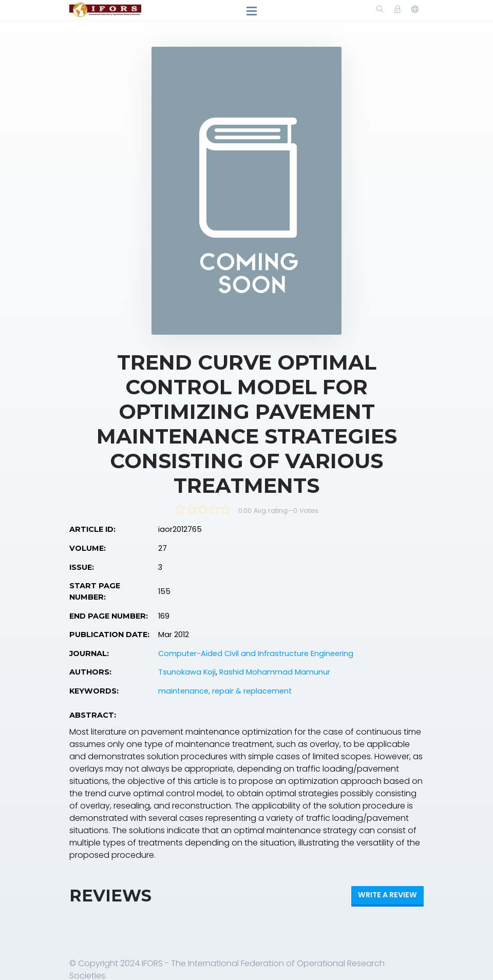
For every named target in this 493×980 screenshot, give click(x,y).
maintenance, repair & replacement (225, 691)
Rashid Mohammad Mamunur (275, 672)
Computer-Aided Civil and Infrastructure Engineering (256, 654)
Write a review (387, 895)
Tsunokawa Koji (187, 672)
